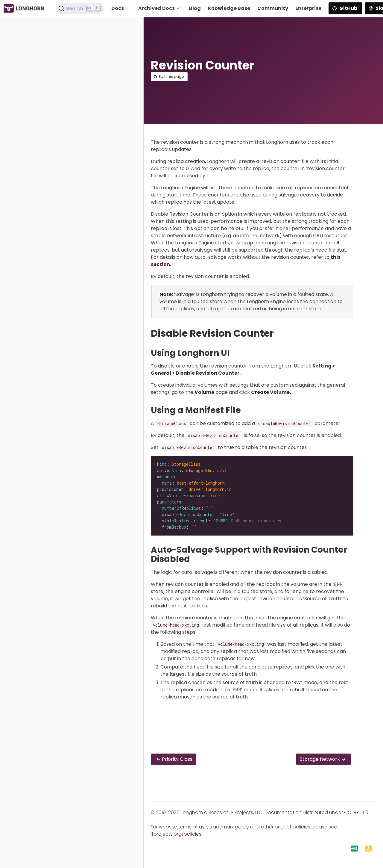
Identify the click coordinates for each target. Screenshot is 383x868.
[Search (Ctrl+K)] (80, 8)
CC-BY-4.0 (356, 812)
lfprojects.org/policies (176, 834)
